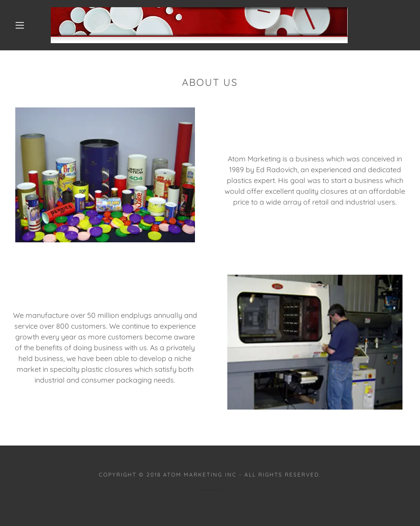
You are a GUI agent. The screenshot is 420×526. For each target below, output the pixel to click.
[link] (199, 25)
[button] (20, 25)
